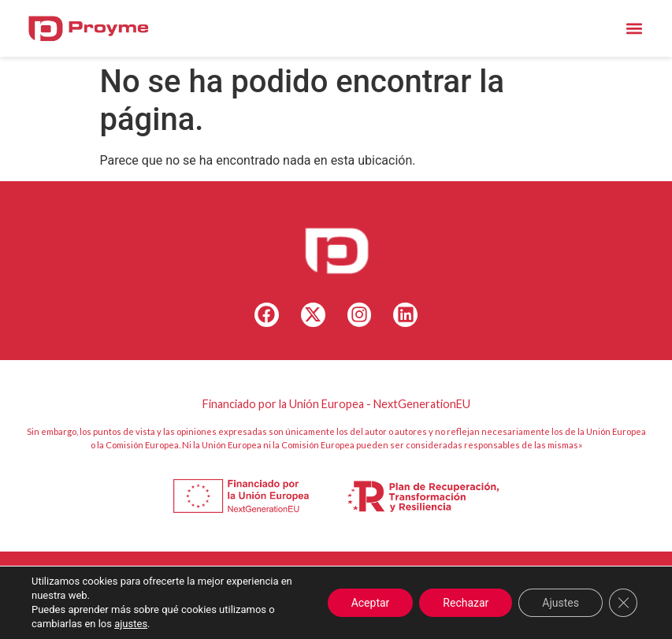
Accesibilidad (350, 604)
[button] (634, 28)
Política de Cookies (486, 586)
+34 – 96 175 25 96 (383, 586)
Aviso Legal (218, 604)
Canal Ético (282, 604)
